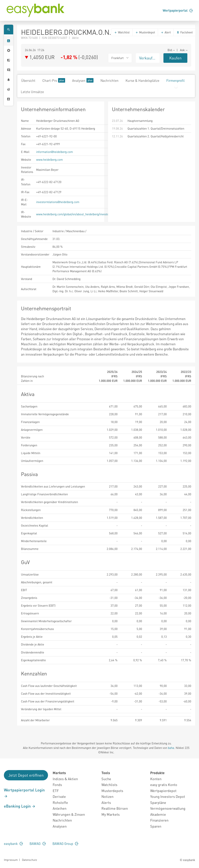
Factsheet (185, 32)
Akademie (158, 814)
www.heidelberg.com (49, 160)
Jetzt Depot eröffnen (26, 775)
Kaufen (175, 58)
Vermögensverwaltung (168, 808)
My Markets (111, 814)
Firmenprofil (175, 80)
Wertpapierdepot (163, 791)
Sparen (156, 826)
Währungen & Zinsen (69, 814)
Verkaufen (148, 58)
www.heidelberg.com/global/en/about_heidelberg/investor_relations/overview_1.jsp (89, 214)
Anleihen (60, 808)
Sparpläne (158, 802)
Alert (166, 32)
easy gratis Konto (164, 785)
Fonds (57, 785)
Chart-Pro (54, 80)
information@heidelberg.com (55, 152)
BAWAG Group (65, 844)
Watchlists (109, 785)
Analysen (83, 80)
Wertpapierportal (178, 10)
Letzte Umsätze (32, 92)
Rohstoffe (60, 802)
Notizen (107, 796)
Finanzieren (159, 820)
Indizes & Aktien (65, 779)
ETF (56, 791)
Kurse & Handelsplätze (142, 80)
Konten (156, 779)
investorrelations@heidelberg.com (58, 202)
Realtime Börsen (115, 808)
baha (171, 748)
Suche (106, 779)
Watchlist (122, 32)
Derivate (59, 796)
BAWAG (38, 844)
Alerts (106, 802)
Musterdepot (145, 32)
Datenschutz (29, 860)
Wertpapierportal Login (24, 793)
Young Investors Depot (168, 796)
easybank (13, 844)
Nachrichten (110, 80)
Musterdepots (112, 791)
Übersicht (28, 80)
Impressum (11, 860)
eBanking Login (20, 806)
